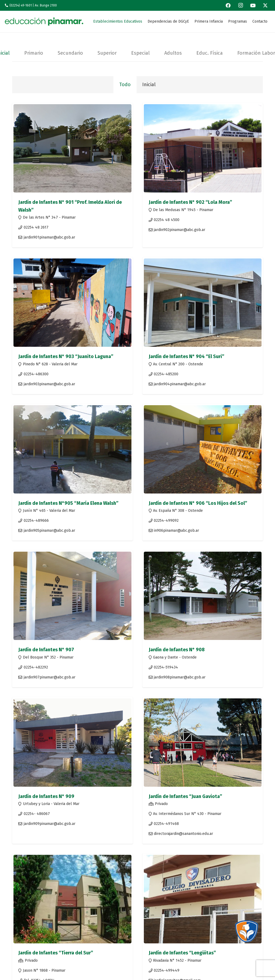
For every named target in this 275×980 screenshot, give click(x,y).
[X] (265, 5)
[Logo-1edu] (44, 22)
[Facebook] (228, 5)
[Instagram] (241, 5)
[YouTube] (253, 5)
